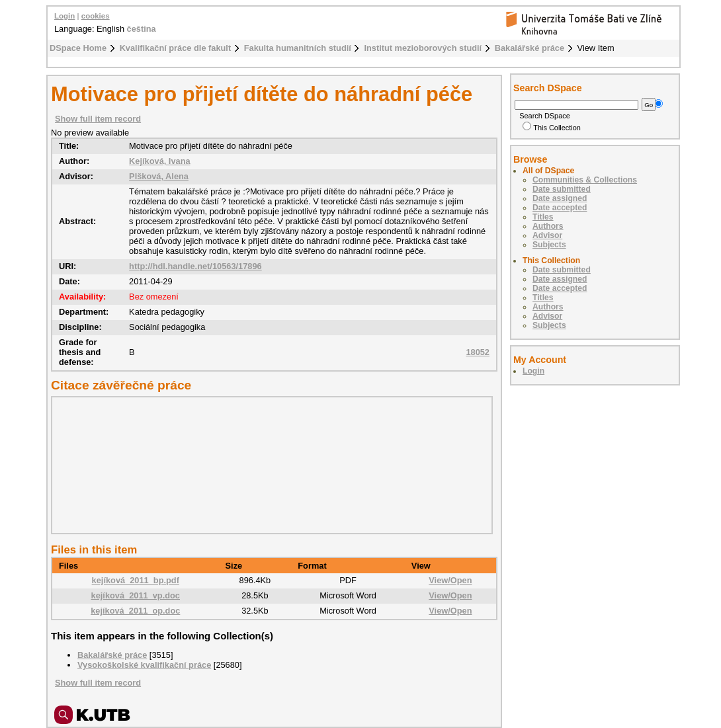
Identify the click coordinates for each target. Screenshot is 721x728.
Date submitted (562, 189)
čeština (142, 29)
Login (64, 16)
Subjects (549, 245)
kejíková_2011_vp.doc (136, 595)
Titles (543, 217)
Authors (548, 226)
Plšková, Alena (159, 176)
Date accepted (560, 208)
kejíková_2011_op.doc (135, 611)
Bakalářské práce (530, 48)
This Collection (552, 128)
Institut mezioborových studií (423, 48)
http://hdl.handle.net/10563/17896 (195, 266)
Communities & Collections (585, 180)
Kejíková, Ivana (159, 161)
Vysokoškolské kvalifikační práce (144, 665)
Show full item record (98, 119)
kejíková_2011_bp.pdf (136, 580)
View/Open (450, 580)
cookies (96, 16)
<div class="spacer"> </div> (269, 465)
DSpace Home (78, 48)
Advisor (547, 235)
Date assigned (560, 198)
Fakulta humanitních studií (298, 48)
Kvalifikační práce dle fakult (176, 48)
